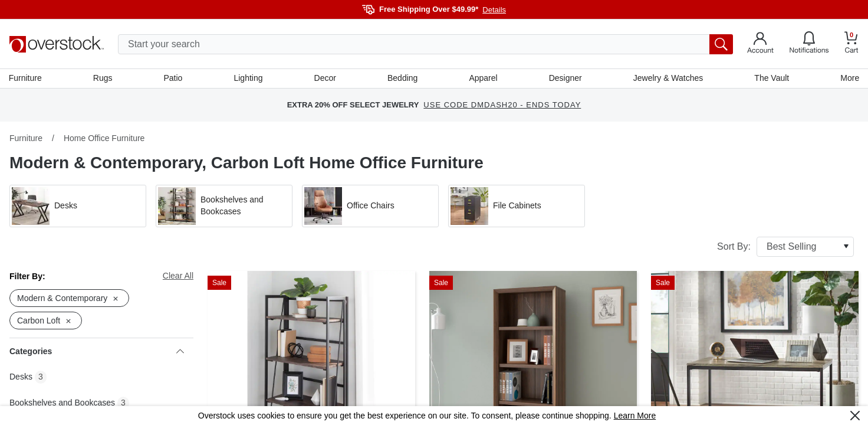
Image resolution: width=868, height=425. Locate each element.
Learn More (635, 416)
